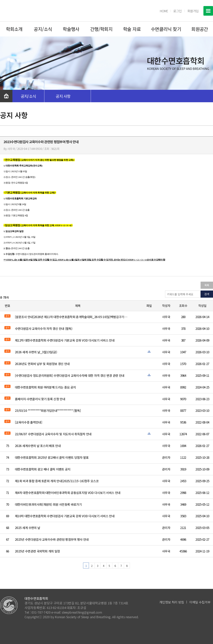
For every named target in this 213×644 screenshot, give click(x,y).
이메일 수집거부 (200, 602)
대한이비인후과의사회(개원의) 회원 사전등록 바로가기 (48, 504)
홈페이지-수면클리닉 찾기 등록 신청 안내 (40, 399)
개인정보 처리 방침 (172, 602)
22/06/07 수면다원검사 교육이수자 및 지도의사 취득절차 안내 (53, 434)
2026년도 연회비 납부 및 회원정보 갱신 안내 (42, 364)
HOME (164, 11)
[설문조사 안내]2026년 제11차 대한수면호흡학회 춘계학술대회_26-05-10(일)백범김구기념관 (71, 317)
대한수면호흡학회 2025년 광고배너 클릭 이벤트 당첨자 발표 (52, 457)
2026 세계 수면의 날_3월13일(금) (36, 352)
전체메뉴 (208, 11)
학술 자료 (132, 29)
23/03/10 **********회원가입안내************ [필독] (48, 410)
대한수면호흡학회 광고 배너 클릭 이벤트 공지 (43, 469)
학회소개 (14, 29)
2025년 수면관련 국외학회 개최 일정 (37, 551)
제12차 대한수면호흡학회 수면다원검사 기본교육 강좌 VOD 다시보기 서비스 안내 (65, 340)
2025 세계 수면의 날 (28, 528)
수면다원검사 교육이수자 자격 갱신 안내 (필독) (44, 328)
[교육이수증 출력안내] (28, 422)
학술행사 (71, 29)
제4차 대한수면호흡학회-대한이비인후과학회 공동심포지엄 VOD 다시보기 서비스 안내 (68, 493)
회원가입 (193, 11)
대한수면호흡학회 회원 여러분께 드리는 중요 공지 (45, 387)
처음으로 (6, 96)
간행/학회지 (101, 29)
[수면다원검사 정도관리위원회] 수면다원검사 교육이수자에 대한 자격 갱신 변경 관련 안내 (70, 375)
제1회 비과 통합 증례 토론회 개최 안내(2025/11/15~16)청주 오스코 (57, 481)
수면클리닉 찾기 (166, 29)
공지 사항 (63, 96)
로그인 (177, 11)
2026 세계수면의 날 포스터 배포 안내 (38, 446)
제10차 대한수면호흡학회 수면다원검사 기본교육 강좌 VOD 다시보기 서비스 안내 (65, 516)
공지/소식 (43, 29)
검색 (207, 294)
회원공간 (200, 29)
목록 (207, 285)
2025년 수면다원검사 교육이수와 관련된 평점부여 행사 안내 (52, 539)
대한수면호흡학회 (26, 11)
